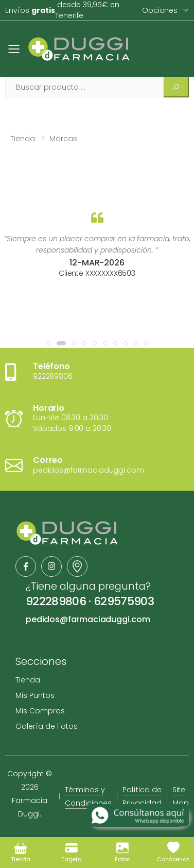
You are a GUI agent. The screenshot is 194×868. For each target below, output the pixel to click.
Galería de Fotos (47, 726)
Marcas (63, 139)
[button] (48, 343)
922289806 (56, 601)
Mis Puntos (35, 695)
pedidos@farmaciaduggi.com (88, 619)
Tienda (23, 139)
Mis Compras (40, 711)
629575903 (124, 601)
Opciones (160, 10)
